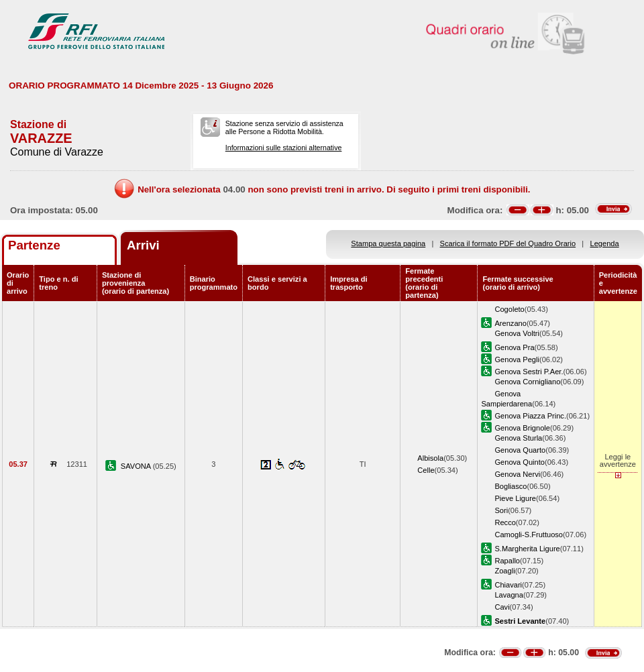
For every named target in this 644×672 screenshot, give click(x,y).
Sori (501, 510)
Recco (505, 522)
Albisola (430, 458)
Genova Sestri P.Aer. (529, 372)
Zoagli (504, 571)
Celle (426, 470)
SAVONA (137, 466)
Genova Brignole (522, 428)
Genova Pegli (517, 359)
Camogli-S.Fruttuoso (529, 535)
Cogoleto (509, 309)
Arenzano (510, 323)
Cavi (502, 607)
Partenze (34, 245)
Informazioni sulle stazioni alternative (284, 148)
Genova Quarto (520, 450)
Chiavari (508, 585)
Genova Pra (514, 347)
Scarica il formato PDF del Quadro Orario (508, 243)
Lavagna (509, 595)
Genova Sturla (518, 438)
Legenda (605, 243)
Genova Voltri (517, 333)
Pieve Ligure (515, 498)
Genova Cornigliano (527, 382)
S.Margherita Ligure (527, 549)
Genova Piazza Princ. (530, 416)
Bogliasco (511, 486)
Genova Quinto (520, 462)
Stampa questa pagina (388, 243)
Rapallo (507, 561)
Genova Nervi (517, 474)
